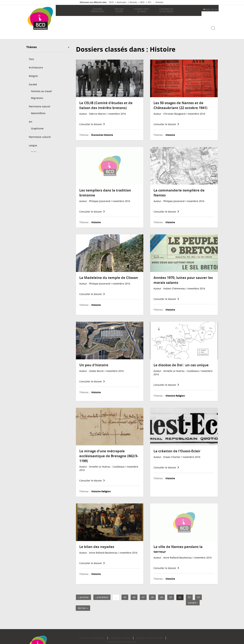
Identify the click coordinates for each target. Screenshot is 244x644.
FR (204, 9)
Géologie (34, 173)
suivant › (193, 600)
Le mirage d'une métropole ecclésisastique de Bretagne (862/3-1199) (109, 453)
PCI (149, 2)
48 (152, 595)
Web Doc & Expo (107, 636)
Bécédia (133, 2)
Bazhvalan (122, 2)
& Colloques (166, 10)
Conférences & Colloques (157, 636)
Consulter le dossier (92, 122)
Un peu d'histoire (94, 363)
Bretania (159, 2)
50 (171, 595)
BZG (208, 9)
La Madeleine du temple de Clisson (109, 275)
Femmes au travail (41, 89)
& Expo (118, 10)
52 (189, 595)
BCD (111, 2)
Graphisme (37, 126)
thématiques (96, 10)
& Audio (141, 10)
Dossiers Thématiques (85, 636)
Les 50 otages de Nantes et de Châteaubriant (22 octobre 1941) (180, 103)
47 (143, 595)
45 (125, 595)
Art (30, 119)
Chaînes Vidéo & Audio (130, 636)
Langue (33, 143)
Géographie (35, 182)
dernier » (83, 606)
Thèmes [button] (32, 45)
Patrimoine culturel (40, 135)
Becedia (39, 34)
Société (33, 82)
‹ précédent (102, 595)
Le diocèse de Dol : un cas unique (181, 363)
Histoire (33, 158)
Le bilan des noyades (97, 544)
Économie (34, 190)
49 (161, 595)
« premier (83, 595)
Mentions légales (129, 639)
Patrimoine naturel (39, 104)
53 (198, 595)
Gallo (34, 150)
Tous (31, 57)
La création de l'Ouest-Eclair (177, 449)
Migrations (37, 96)
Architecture (36, 65)
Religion (33, 74)
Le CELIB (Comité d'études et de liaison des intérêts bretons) (106, 103)
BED (142, 2)
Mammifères (38, 111)
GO (216, 9)
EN (212, 9)
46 (134, 595)
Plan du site (112, 639)
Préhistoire (37, 165)
